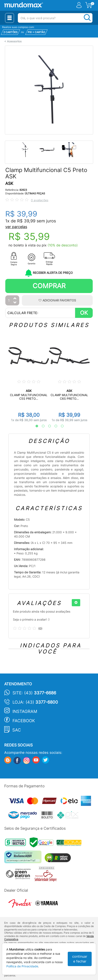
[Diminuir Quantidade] (15, 303)
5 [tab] (60, 426)
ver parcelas (16, 227)
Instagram (25, 711)
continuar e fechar (80, 959)
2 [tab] (41, 426)
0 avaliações (40, 200)
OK (84, 313)
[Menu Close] (10, 18)
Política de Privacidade (22, 966)
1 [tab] (35, 426)
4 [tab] (54, 426)
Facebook (24, 721)
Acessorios (14, 41)
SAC (17, 730)
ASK (9, 183)
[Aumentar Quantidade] (15, 299)
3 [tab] (47, 426)
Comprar (49, 286)
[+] (76, 603)
